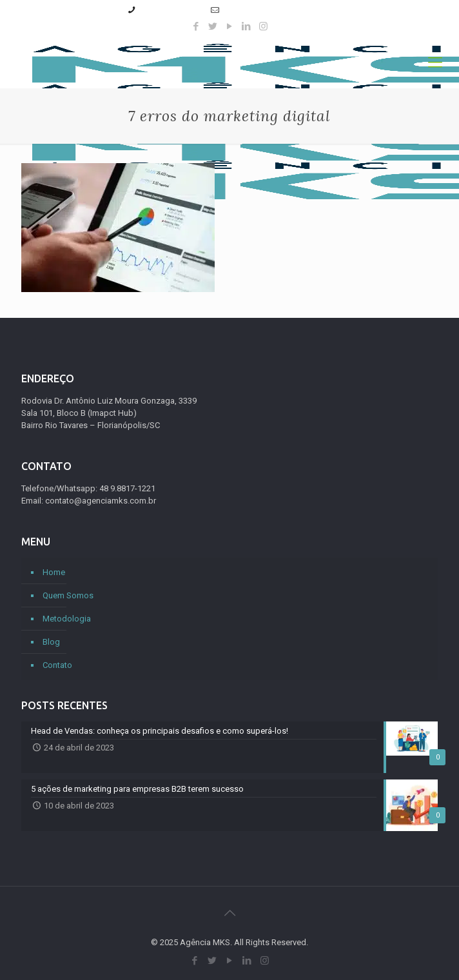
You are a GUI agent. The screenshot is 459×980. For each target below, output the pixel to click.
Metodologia (67, 619)
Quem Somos (68, 595)
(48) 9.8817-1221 (171, 10)
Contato (57, 665)
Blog (51, 642)
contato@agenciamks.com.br (278, 10)
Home (54, 572)
